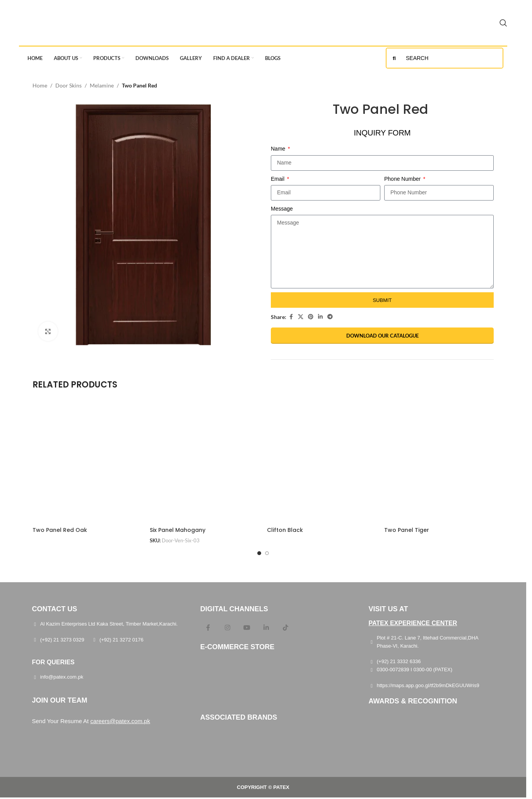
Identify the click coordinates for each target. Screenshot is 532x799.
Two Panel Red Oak (60, 530)
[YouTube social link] (247, 628)
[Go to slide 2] (267, 553)
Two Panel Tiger (407, 530)
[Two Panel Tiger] (439, 463)
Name (279, 149)
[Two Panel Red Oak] (87, 463)
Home (40, 85)
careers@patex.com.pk (120, 721)
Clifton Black (285, 530)
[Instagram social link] (228, 628)
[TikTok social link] (286, 628)
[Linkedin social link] (320, 317)
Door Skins (68, 85)
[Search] (503, 23)
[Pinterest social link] (311, 317)
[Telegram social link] (330, 317)
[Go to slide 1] (259, 553)
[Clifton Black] (322, 463)
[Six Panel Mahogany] (204, 463)
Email (278, 179)
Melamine (102, 85)
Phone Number (403, 179)
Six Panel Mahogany (178, 530)
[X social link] (301, 317)
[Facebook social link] (291, 317)
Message (282, 209)
